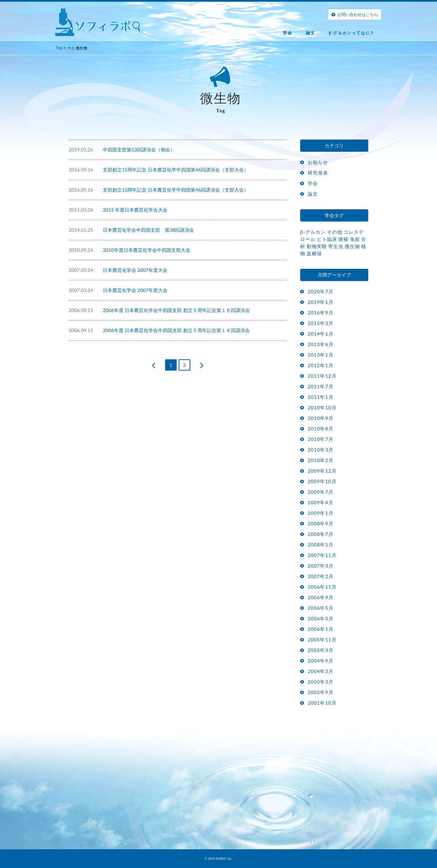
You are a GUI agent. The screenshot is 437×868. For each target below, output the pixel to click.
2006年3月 (321, 618)
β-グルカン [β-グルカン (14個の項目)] (313, 232)
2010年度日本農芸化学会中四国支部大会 (146, 250)
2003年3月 (321, 682)
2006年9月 (321, 597)
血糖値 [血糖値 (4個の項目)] (314, 253)
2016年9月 (321, 313)
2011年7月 (321, 386)
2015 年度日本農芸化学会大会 (135, 210)
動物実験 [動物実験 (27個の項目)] (317, 246)
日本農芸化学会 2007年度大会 (135, 270)
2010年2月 (321, 460)
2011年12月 (322, 376)
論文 (311, 33)
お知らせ (318, 162)
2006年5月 (321, 608)
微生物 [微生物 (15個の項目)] (352, 246)
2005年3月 (321, 650)
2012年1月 (321, 365)
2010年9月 (321, 418)
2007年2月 (321, 576)
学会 (287, 33)
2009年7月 (321, 492)
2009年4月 (321, 502)
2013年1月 (321, 355)
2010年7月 (321, 439)
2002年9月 (321, 692)
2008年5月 (321, 545)
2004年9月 (321, 661)
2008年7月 (321, 534)
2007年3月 (321, 566)
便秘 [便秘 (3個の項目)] (343, 239)
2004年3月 (321, 671)
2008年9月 (321, 523)
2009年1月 (321, 513)
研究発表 (318, 173)
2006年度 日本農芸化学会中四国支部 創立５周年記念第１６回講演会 (176, 310)
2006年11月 (322, 587)
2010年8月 (321, 429)
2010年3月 (321, 450)
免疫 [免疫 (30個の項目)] (355, 239)
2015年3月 (321, 323)
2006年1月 (321, 629)
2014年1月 (321, 334)
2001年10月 (322, 703)
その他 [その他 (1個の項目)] (335, 232)
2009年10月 (322, 481)
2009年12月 (322, 471)
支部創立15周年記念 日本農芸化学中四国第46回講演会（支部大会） (176, 170)
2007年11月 (322, 555)
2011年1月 (321, 397)
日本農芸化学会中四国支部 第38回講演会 (148, 230)
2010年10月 (322, 407)
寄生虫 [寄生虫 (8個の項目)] (336, 246)
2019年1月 (321, 302)
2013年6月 (321, 344)
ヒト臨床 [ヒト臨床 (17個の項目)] (327, 239)
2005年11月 (322, 640)
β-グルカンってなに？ (352, 33)
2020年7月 (321, 291)
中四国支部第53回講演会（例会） (139, 150)
